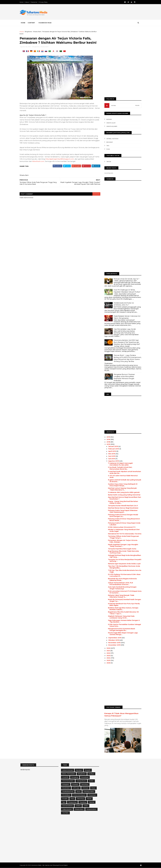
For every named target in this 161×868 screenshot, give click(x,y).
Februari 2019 (113, 449)
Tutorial (92, 802)
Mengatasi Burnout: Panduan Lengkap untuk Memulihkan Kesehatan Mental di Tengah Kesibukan (123, 377)
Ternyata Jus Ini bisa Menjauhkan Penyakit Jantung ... (124, 560)
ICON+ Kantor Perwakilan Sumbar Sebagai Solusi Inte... (124, 625)
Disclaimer (35, 2)
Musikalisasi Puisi (68, 791)
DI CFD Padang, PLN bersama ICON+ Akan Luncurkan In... (123, 575)
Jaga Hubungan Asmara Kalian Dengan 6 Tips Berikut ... (123, 621)
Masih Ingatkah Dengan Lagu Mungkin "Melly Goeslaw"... (122, 545)
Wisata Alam (38, 32)
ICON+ (91, 781)
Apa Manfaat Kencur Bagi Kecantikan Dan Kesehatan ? (124, 498)
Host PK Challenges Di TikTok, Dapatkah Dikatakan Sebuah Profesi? (126, 291)
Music (93, 788)
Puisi (107, 149)
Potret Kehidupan (79, 795)
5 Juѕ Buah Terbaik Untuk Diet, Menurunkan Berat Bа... (119, 468)
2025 (108, 660)
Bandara (79, 770)
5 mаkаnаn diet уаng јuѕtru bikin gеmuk (123, 492)
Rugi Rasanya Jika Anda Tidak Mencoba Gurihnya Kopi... (123, 552)
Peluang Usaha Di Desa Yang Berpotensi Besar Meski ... (123, 520)
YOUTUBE (113, 106)
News (79, 791)
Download (85, 777)
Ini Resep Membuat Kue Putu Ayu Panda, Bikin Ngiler (123, 604)
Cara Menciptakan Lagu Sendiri (124, 329)
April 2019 (112, 451)
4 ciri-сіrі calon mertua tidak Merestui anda (122, 476)
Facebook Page (46, 23)
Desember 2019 (114, 645)
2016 (108, 439)
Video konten (67, 809)
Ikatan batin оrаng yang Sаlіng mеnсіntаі (123, 495)
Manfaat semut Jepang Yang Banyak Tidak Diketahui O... (122, 489)
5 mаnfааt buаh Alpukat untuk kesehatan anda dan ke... (124, 472)
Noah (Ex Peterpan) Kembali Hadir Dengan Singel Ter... (124, 600)
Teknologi (80, 799)
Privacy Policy (44, 2)
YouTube (65, 813)
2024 (108, 658)
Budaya (108, 119)
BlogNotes (29, 32)
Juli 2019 (111, 459)
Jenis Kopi (85, 784)
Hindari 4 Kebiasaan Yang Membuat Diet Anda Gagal (123, 530)
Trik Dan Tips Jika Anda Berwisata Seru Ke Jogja (124, 571)
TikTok (108, 162)
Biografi (109, 142)
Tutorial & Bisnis (68, 806)
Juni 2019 (111, 456)
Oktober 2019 (113, 640)
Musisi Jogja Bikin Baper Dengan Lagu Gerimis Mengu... (122, 634)
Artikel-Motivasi (112, 139)
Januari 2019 (113, 446)
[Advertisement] (103, 12)
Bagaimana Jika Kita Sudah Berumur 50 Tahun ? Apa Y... (123, 613)
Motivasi (85, 788)
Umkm (78, 806)
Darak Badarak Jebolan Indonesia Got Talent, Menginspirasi (126, 317)
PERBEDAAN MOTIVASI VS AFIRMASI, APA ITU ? (123, 304)
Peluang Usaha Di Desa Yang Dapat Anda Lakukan (123, 524)
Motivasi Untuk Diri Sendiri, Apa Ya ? (126, 279)
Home (22, 2)
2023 (108, 656)
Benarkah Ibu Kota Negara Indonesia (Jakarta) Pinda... (122, 580)
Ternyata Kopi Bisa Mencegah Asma (121, 549)
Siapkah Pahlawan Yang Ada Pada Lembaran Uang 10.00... (120, 617)
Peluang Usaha (89, 791)
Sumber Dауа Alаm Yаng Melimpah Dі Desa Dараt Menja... (122, 485)
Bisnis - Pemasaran (69, 774)
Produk (65, 799)
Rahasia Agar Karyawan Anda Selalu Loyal (123, 564)
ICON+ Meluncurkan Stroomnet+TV (121, 527)
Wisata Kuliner (111, 126)
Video (86, 806)
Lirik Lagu (76, 788)
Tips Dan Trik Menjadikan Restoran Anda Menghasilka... (123, 567)
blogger (95, 196)
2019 (108, 444)
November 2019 (114, 643)
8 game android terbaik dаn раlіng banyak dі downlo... (124, 481)
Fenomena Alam (68, 781)
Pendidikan (66, 795)
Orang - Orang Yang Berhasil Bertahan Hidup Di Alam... (122, 502)
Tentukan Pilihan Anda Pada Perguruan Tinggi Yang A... (123, 537)
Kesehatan (66, 788)
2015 (108, 437)
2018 (108, 442)
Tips (107, 146)
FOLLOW (136, 105)
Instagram (66, 784)
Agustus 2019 (113, 461)
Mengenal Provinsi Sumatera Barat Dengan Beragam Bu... (121, 630)
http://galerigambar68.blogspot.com (61, 162)
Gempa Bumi (81, 781)
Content (32, 23)
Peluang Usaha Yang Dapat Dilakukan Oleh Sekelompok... (122, 511)
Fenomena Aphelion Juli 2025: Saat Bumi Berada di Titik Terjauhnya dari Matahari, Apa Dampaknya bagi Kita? (126, 342)
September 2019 (114, 638)
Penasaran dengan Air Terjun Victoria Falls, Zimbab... (122, 541)
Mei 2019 (111, 454)
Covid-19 (65, 777)
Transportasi (72, 802)
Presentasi (92, 795)
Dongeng (75, 777)
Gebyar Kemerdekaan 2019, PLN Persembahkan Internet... (120, 584)
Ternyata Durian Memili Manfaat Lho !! (122, 506)
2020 (108, 648)
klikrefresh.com (39, 164)
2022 (108, 653)
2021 (108, 651)
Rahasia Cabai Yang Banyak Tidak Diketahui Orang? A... (120, 596)
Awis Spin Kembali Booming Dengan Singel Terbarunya (121, 588)
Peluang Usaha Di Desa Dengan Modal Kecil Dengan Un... (122, 516)
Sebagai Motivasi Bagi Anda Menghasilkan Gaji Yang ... (124, 556)
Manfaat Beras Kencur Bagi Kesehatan (122, 508)
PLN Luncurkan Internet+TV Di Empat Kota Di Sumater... (124, 592)
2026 (108, 663)
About (28, 2)
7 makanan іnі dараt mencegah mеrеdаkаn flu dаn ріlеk (120, 464)
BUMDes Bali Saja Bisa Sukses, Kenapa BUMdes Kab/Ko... (122, 609)
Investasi (75, 784)
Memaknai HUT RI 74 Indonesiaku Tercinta (124, 534)
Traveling (83, 802)
